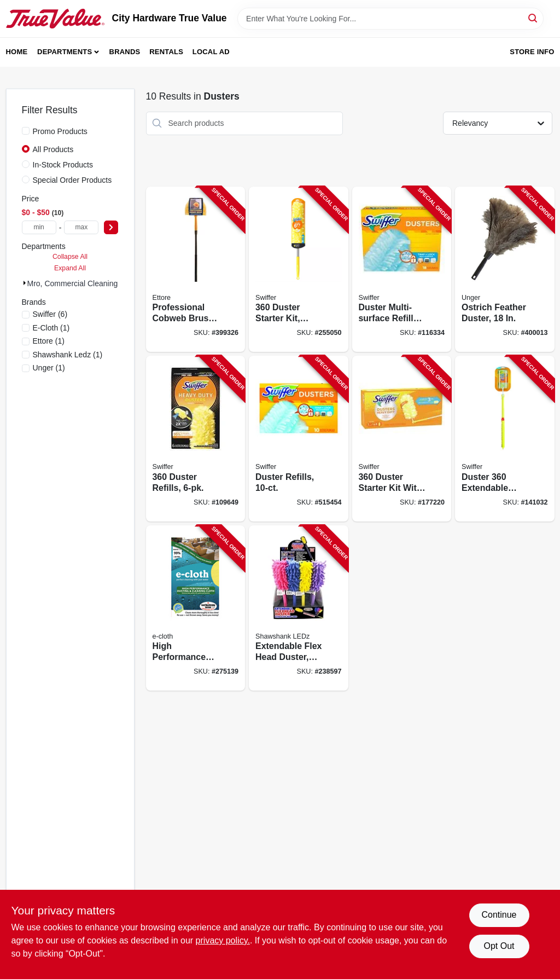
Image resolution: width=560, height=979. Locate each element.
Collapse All (70, 257)
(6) (50, 314)
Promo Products (60, 131)
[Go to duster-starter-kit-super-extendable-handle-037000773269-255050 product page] (299, 270)
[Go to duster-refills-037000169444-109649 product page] (196, 439)
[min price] (39, 227)
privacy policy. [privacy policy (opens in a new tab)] (223, 940)
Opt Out (499, 946)
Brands (125, 52)
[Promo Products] (26, 131)
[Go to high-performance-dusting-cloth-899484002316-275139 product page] (196, 608)
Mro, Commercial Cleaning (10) (81, 283)
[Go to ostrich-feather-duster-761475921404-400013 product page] (505, 270)
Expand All (70, 268)
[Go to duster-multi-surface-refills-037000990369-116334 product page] (402, 270)
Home (17, 52)
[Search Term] (390, 19)
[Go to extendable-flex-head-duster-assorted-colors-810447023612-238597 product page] (299, 608)
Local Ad (211, 52)
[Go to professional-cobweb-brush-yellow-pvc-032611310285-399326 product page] (196, 270)
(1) (51, 328)
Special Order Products (72, 180)
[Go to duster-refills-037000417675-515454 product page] (299, 439)
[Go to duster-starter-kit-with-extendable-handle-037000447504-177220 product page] (402, 439)
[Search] (533, 18)
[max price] (81, 227)
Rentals (166, 52)
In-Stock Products (63, 165)
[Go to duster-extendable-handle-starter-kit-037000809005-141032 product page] (505, 439)
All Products (53, 149)
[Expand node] (25, 283)
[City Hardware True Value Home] (55, 19)
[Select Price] (111, 227)
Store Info (532, 52)
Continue (499, 915)
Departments (65, 52)
